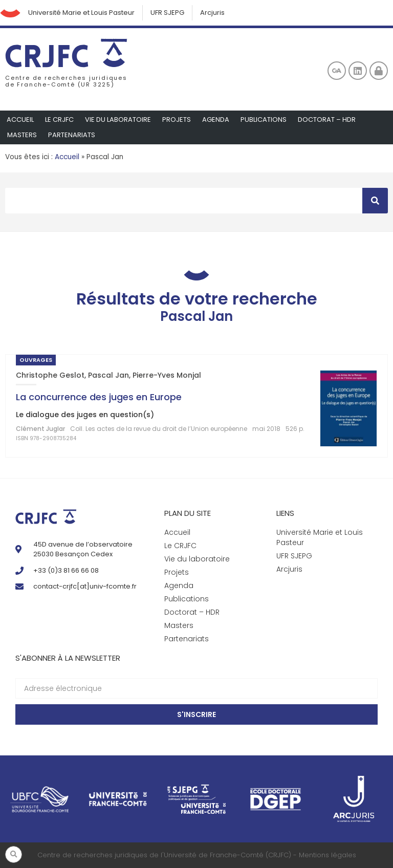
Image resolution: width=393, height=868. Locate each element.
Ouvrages (36, 360)
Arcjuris (212, 13)
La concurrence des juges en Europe (99, 397)
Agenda (216, 120)
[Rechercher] (375, 201)
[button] (14, 854)
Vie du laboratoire (118, 120)
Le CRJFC (59, 120)
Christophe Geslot (50, 375)
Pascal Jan (108, 375)
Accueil (20, 120)
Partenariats (72, 135)
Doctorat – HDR (327, 120)
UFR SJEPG (167, 13)
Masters (22, 135)
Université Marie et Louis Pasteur (81, 13)
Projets (177, 120)
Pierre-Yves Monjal (167, 375)
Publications (264, 120)
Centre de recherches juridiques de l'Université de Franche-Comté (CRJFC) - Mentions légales (197, 855)
